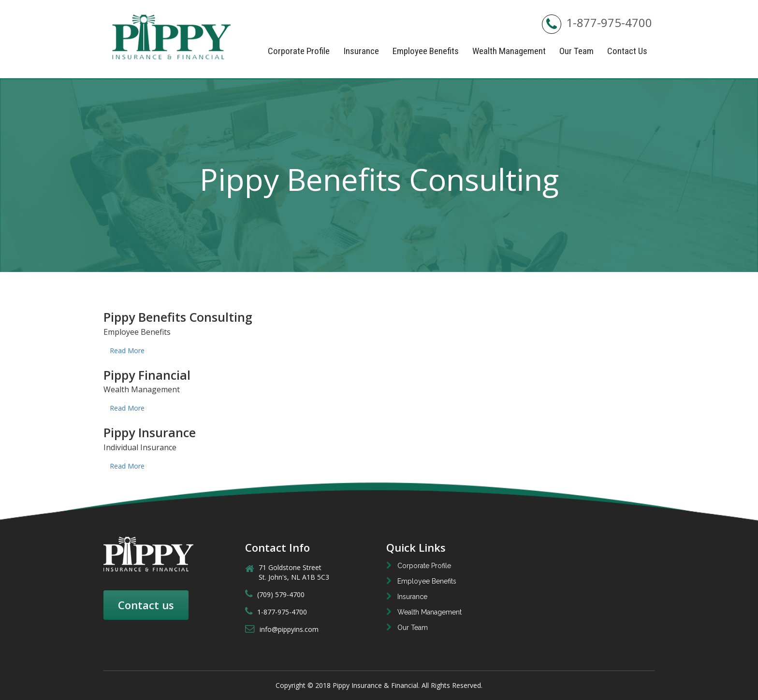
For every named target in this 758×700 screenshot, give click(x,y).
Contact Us (627, 51)
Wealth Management (509, 51)
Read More (127, 350)
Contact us (146, 605)
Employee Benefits (426, 51)
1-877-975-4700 (597, 22)
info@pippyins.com (282, 629)
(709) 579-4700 (275, 594)
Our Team (576, 51)
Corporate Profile (299, 51)
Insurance (361, 51)
